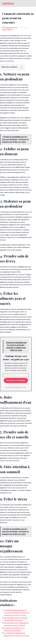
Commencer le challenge (16, 380)
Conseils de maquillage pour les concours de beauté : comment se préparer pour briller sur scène (16, 613)
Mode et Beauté (7, 30)
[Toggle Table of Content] (20, 67)
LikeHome (8, 3)
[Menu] (33, 3)
